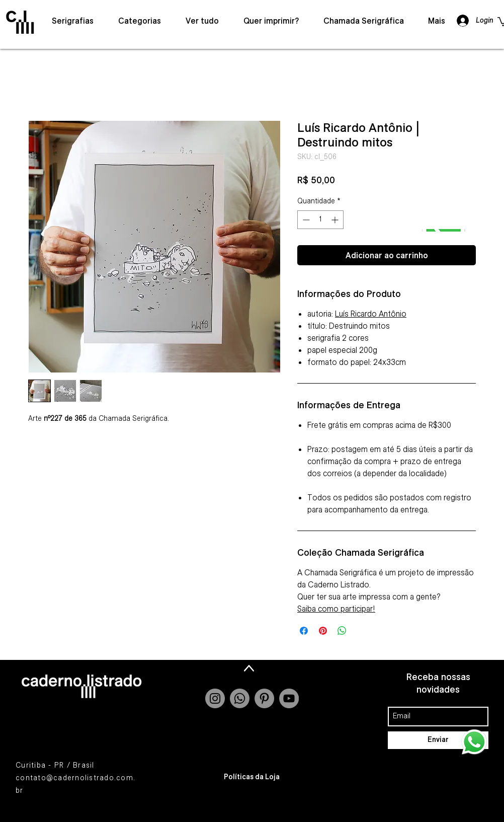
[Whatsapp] (240, 698)
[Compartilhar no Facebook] (304, 631)
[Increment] (336, 220)
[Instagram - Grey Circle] (215, 698)
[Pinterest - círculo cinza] (264, 698)
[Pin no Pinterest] (323, 631)
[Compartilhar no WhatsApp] (342, 631)
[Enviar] (438, 740)
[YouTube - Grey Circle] (289, 698)
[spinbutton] (320, 220)
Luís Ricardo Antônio (371, 314)
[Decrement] (305, 220)
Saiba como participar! (336, 609)
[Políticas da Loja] (252, 777)
